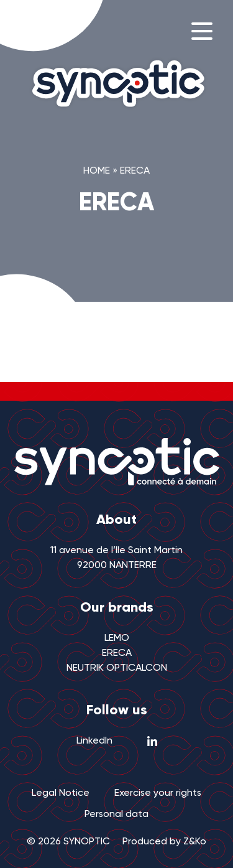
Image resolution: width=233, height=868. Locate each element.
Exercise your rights (158, 793)
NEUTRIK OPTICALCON (117, 668)
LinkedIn (117, 741)
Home (97, 171)
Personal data (116, 814)
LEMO (117, 638)
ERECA (117, 653)
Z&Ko (195, 842)
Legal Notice (61, 793)
